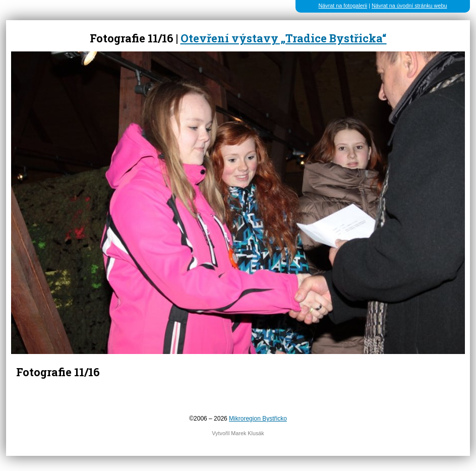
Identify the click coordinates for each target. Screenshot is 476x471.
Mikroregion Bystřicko (258, 419)
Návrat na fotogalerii (343, 6)
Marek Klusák (247, 433)
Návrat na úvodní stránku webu (409, 6)
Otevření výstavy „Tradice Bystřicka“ (284, 38)
